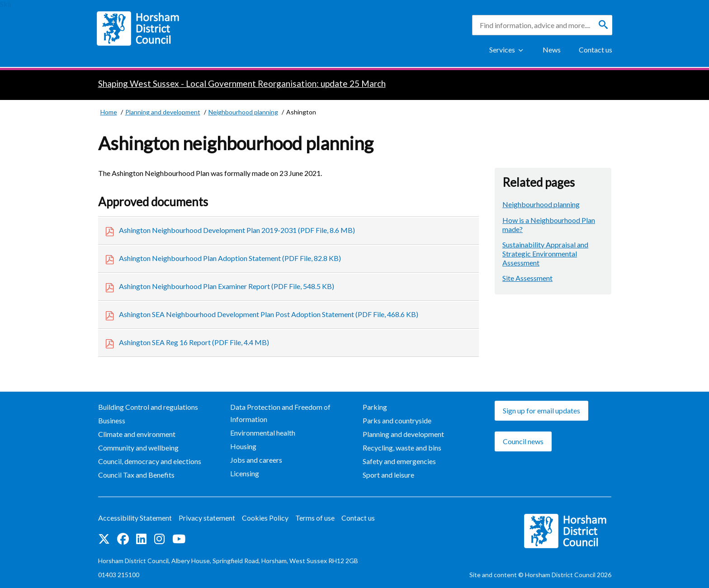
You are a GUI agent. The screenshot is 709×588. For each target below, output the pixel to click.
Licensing (245, 473)
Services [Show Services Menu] (502, 50)
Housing (243, 446)
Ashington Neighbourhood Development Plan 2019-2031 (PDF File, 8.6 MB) (237, 230)
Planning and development (403, 434)
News (552, 50)
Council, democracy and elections (150, 461)
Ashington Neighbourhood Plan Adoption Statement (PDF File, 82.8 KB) (230, 258)
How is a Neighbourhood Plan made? (549, 225)
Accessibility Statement (135, 518)
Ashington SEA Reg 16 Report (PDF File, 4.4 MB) (194, 342)
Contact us (596, 50)
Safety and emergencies (399, 461)
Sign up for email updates (541, 410)
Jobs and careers (256, 460)
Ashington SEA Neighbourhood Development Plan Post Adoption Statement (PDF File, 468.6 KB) (269, 314)
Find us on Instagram (159, 538)
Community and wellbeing (138, 448)
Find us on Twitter (104, 538)
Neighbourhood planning (541, 204)
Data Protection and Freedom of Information (280, 413)
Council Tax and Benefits (136, 475)
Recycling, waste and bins (402, 448)
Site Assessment (527, 278)
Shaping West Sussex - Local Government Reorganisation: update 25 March (242, 83)
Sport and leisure (388, 475)
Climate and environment (137, 434)
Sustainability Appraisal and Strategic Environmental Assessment (545, 254)
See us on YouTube (179, 538)
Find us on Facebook (123, 538)
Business (112, 420)
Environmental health (263, 433)
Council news (523, 441)
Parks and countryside (397, 420)
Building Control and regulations (148, 407)
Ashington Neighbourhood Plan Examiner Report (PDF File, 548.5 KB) (227, 286)
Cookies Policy (265, 518)
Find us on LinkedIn (141, 538)
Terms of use (315, 518)
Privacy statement (207, 518)
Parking (375, 407)
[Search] (603, 25)
